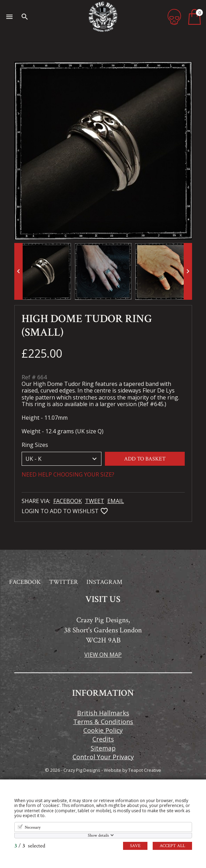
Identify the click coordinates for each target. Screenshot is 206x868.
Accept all (172, 846)
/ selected (30, 846)
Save (135, 846)
